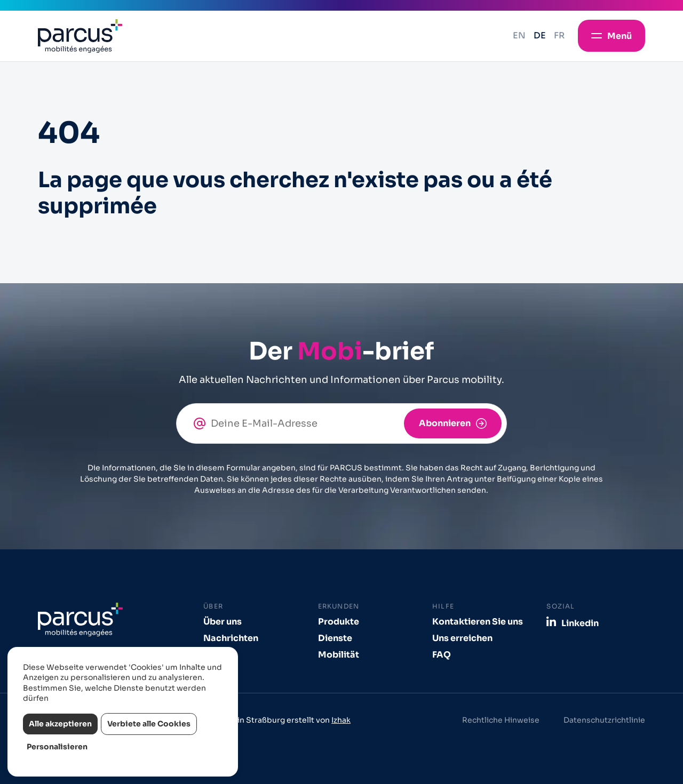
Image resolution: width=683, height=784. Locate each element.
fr (559, 35)
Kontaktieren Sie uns (478, 622)
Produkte (339, 622)
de (540, 35)
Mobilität (339, 655)
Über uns (223, 622)
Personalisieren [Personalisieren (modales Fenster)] (57, 747)
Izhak (341, 720)
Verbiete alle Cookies (149, 724)
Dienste (335, 638)
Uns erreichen (462, 638)
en (519, 35)
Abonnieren (445, 423)
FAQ (442, 655)
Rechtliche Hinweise (501, 720)
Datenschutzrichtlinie (604, 720)
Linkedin (580, 623)
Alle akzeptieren (60, 724)
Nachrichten (231, 638)
